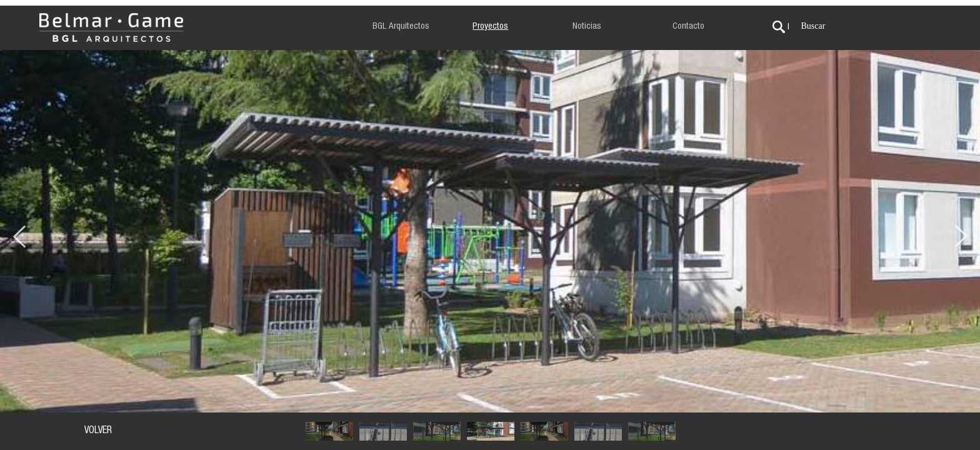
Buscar (813, 26)
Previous (19, 231)
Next (961, 231)
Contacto (688, 27)
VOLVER (98, 431)
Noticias (587, 27)
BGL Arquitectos (401, 27)
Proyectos (490, 27)
